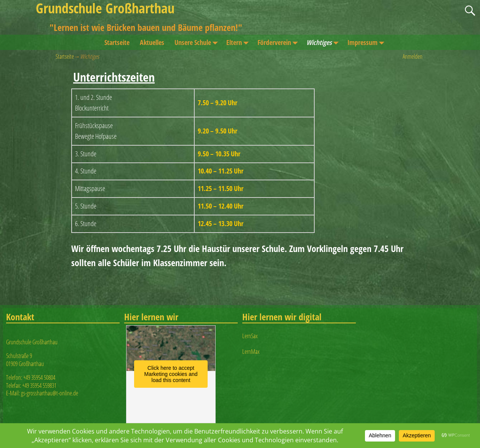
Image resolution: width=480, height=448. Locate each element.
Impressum (368, 42)
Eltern (239, 42)
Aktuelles (152, 42)
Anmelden (413, 56)
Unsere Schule (198, 42)
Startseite (117, 42)
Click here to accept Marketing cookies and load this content (171, 374)
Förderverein (279, 42)
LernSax (250, 336)
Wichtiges (324, 42)
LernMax (251, 352)
